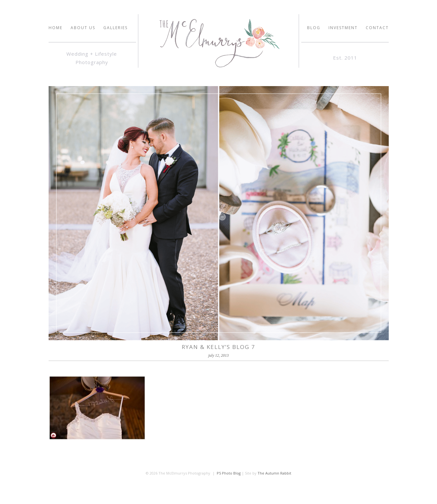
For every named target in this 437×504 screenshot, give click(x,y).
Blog (314, 28)
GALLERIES (115, 28)
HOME (56, 28)
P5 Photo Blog (229, 473)
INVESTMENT (343, 28)
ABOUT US (83, 28)
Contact (377, 28)
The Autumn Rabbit (274, 473)
